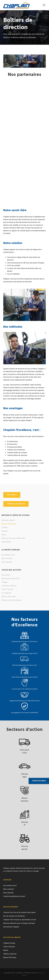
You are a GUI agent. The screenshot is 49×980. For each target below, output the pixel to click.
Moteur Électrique (10, 958)
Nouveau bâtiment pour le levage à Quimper (19, 923)
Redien (6, 950)
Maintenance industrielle (10, 579)
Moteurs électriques (9, 597)
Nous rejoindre (7, 562)
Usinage (4, 582)
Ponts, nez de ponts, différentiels (13, 538)
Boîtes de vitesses (8, 520)
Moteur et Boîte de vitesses (12, 600)
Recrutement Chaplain (11, 927)
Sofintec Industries (10, 954)
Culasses (5, 528)
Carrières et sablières (9, 586)
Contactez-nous (39, 781)
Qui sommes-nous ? (8, 555)
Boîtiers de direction (9, 524)
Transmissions (6, 542)
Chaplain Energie (9, 943)
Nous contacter (7, 559)
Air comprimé (6, 593)
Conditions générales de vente (14, 896)
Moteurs (5, 531)
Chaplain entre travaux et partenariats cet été (20, 920)
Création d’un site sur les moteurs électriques (19, 913)
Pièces (4, 535)
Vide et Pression (7, 589)
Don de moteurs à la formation (14, 916)
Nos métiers (6, 575)
